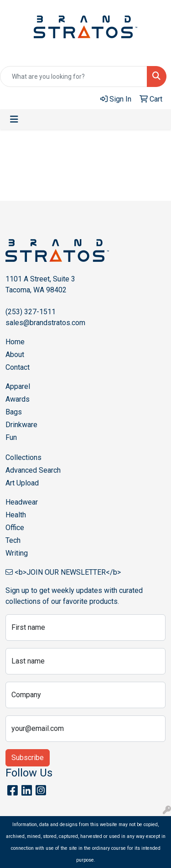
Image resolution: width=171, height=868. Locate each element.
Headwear (22, 502)
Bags (14, 412)
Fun (11, 437)
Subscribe (28, 758)
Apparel (18, 386)
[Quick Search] (74, 77)
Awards (18, 399)
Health (16, 515)
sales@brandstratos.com (45, 323)
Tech (13, 540)
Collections (23, 457)
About (15, 355)
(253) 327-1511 (31, 312)
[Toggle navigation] (14, 119)
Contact (18, 367)
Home (15, 342)
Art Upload (22, 483)
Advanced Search (33, 470)
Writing (17, 553)
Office (15, 528)
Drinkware (21, 425)
